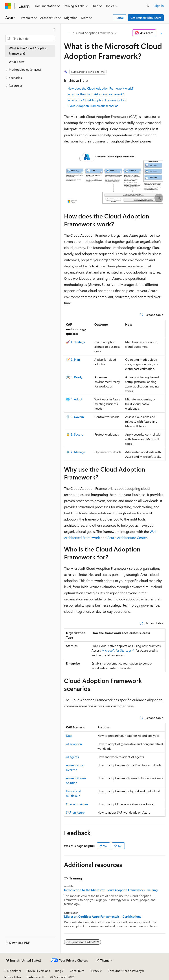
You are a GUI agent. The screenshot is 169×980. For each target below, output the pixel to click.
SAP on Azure (75, 812)
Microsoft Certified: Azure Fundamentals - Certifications (103, 917)
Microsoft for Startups (117, 650)
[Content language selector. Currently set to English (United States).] (24, 960)
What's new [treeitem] (17, 62)
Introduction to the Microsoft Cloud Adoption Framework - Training (111, 890)
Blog (58, 971)
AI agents (72, 757)
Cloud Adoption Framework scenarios (93, 106)
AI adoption (74, 744)
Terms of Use (12, 977)
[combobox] (30, 39)
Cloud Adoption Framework (95, 33)
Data (69, 736)
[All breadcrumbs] (68, 33)
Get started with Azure (146, 18)
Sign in (159, 6)
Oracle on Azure (77, 804)
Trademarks (34, 977)
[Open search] (148, 6)
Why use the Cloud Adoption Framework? (96, 94)
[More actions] (162, 33)
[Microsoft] (8, 6)
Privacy (94, 971)
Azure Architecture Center (127, 538)
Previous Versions (38, 971)
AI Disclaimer (12, 971)
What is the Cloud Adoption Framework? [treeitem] (28, 51)
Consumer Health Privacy (125, 971)
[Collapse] (54, 29)
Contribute (77, 971)
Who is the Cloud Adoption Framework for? (97, 100)
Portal (120, 18)
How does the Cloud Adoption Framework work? (100, 88)
